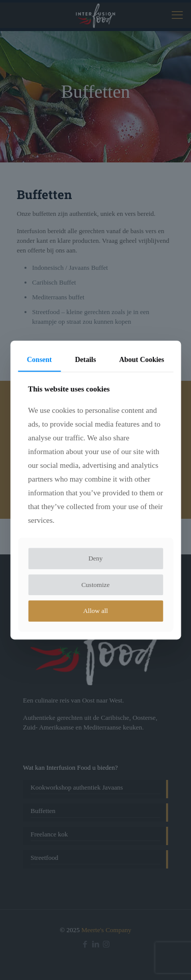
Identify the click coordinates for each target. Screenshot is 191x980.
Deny (95, 559)
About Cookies (142, 360)
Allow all (95, 611)
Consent (39, 360)
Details (85, 360)
